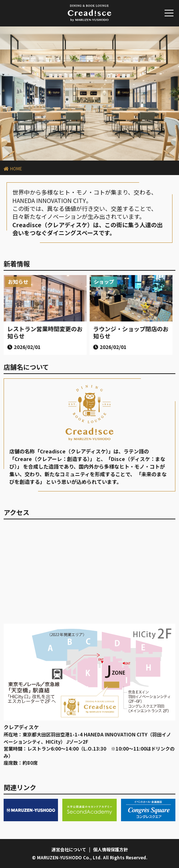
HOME (16, 168)
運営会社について (69, 849)
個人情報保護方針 (111, 849)
